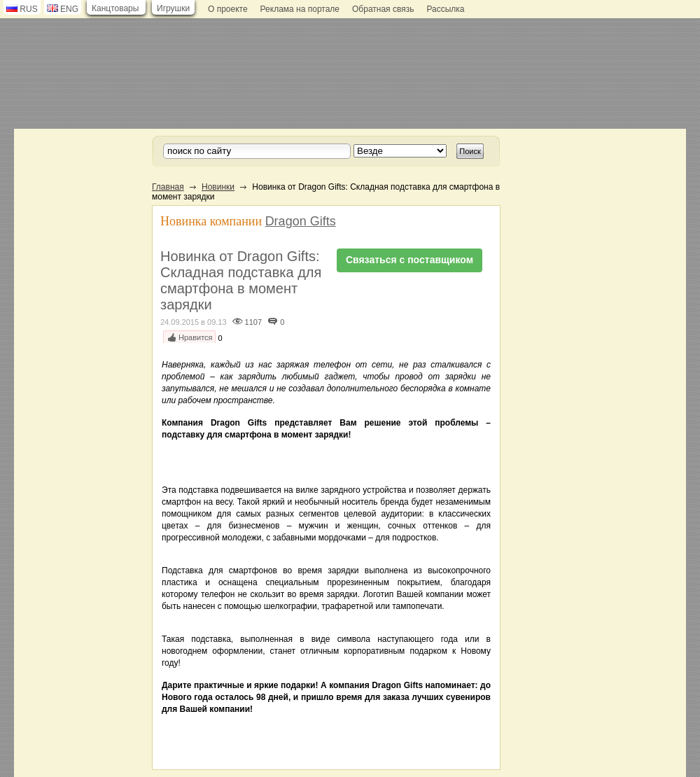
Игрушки (173, 8)
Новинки (218, 187)
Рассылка (445, 9)
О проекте (228, 9)
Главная (168, 187)
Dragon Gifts (301, 221)
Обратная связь (383, 9)
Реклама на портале (300, 9)
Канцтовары (115, 8)
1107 (253, 322)
